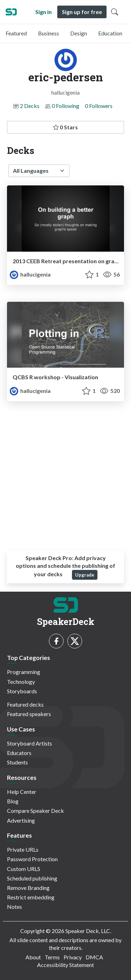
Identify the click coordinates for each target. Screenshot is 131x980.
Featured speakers (29, 714)
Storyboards (22, 691)
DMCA (94, 957)
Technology (21, 682)
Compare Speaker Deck (35, 811)
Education (110, 33)
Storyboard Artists (30, 743)
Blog (13, 801)
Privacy (73, 957)
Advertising (21, 820)
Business (49, 33)
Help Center (22, 792)
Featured (16, 33)
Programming (24, 672)
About (33, 957)
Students (17, 762)
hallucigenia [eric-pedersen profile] (30, 274)
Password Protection (32, 859)
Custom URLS (24, 869)
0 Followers (99, 106)
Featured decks (25, 704)
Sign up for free (82, 12)
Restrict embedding (31, 897)
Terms (52, 957)
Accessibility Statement (65, 965)
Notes (14, 907)
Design (79, 33)
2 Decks (30, 106)
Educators (19, 753)
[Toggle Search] (115, 12)
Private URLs (23, 849)
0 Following (65, 106)
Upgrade (85, 575)
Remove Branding (28, 888)
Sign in (43, 12)
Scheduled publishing (32, 878)
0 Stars (65, 127)
